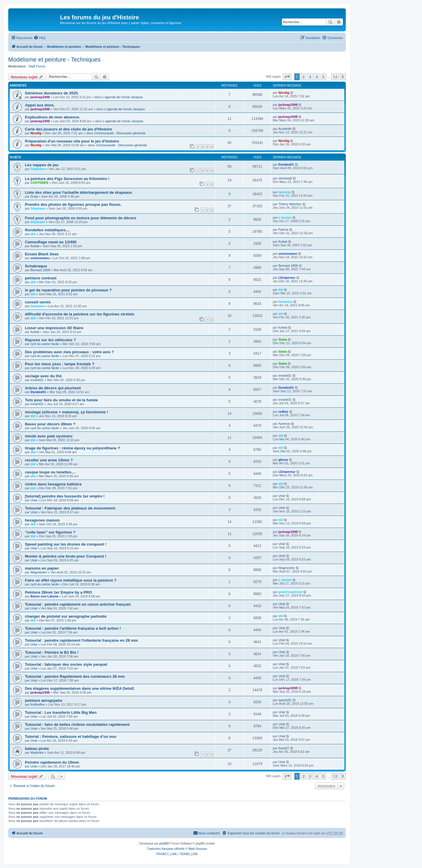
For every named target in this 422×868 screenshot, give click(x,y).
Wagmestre (39, 572)
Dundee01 (286, 164)
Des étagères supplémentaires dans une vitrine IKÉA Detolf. (80, 688)
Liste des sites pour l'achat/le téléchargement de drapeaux (79, 192)
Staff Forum (37, 66)
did (33, 234)
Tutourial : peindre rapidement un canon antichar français (78, 604)
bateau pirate (37, 749)
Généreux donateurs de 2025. (52, 93)
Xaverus (284, 424)
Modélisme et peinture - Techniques (54, 60)
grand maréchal (290, 592)
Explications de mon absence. (52, 117)
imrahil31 (37, 380)
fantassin (38, 306)
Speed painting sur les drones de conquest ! (66, 544)
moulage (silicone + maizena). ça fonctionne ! (67, 412)
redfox (283, 412)
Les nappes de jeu (42, 165)
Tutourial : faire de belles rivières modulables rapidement (77, 725)
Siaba (283, 339)
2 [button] (303, 77)
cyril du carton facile (45, 344)
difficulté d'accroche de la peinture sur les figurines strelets (80, 314)
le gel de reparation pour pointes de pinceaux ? (68, 290)
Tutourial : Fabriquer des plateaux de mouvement (70, 508)
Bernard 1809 (40, 270)
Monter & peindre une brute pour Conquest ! (66, 556)
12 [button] (335, 77)
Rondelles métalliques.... (47, 230)
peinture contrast (41, 278)
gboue (283, 460)
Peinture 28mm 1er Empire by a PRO (58, 592)
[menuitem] (40, 38)
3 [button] (310, 77)
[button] (287, 77)
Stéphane (38, 169)
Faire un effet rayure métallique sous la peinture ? (71, 580)
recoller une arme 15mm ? (49, 460)
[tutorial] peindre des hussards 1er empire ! (65, 496)
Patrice (283, 230)
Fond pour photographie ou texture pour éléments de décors (81, 218)
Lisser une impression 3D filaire (54, 328)
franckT (284, 748)
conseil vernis (38, 302)
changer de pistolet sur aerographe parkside (66, 616)
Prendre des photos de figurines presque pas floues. (73, 204)
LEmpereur (287, 278)
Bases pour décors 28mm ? (50, 424)
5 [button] (323, 77)
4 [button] (317, 77)
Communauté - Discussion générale (120, 133)
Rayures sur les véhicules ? (50, 340)
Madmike (37, 753)
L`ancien (285, 218)
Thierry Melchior (290, 204)
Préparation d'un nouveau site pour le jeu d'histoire (72, 141)
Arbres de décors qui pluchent (53, 388)
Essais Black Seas (42, 254)
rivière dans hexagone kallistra (53, 484)
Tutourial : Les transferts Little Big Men (61, 712)
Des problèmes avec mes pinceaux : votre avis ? (69, 352)
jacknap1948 (40, 97)
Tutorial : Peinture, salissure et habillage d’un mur (71, 737)
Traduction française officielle (166, 849)
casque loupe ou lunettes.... (50, 472)
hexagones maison (42, 520)
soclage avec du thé (43, 376)
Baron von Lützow (44, 596)
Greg (34, 196)
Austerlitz (285, 129)
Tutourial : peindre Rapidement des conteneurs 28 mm (75, 676)
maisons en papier (42, 568)
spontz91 (285, 700)
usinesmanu (40, 258)
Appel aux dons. (40, 105)
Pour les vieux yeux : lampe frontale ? (60, 364)
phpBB (164, 844)
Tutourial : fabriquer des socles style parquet (66, 664)
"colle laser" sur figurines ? (50, 532)
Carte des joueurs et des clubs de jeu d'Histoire (68, 129)
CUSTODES (39, 183)
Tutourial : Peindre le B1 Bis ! (52, 652)
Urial (34, 500)
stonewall (285, 178)
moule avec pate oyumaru (49, 436)
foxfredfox (38, 704)
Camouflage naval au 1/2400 (51, 242)
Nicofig (284, 93)
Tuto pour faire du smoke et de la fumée (61, 400)
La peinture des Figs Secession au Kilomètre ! (67, 179)
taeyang (285, 192)
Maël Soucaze (198, 849)
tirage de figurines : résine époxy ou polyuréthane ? (73, 448)
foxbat (35, 246)
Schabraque (36, 266)
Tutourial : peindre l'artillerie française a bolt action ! (73, 628)
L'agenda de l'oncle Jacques (122, 97)
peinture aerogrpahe (44, 700)
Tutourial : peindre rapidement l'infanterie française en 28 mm (81, 640)
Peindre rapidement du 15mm (52, 762)
